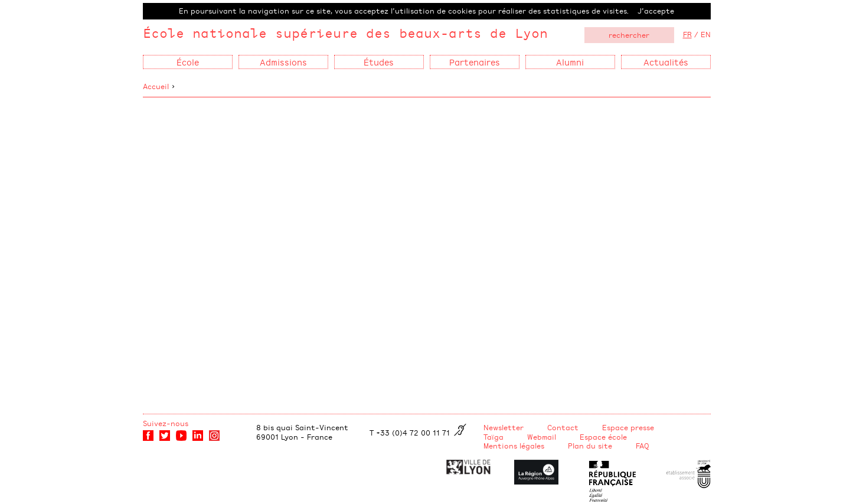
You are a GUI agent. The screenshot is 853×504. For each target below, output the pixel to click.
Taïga (494, 437)
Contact (563, 427)
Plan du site (590, 446)
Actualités (666, 62)
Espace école (603, 437)
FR (687, 34)
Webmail (542, 437)
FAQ (643, 446)
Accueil (156, 86)
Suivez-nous (166, 423)
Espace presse (628, 427)
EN (706, 34)
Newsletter (504, 427)
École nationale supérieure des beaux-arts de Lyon (345, 33)
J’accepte (656, 11)
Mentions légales (514, 446)
